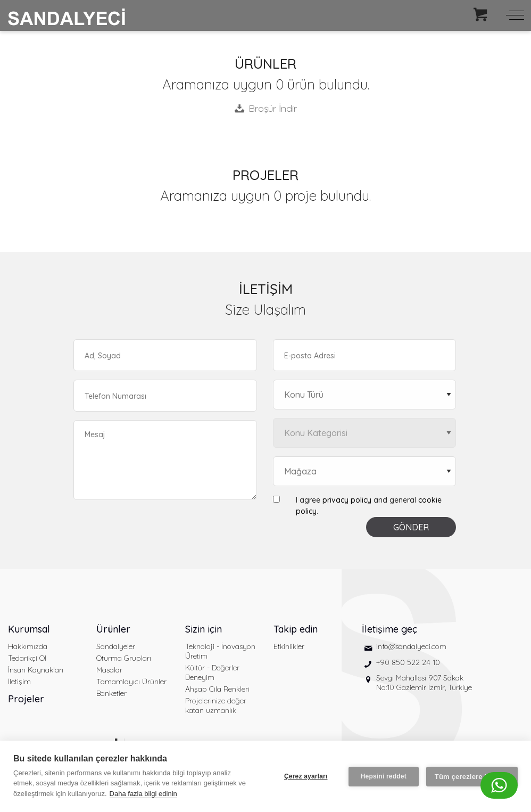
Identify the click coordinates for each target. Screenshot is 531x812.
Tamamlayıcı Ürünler (131, 682)
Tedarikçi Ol (27, 658)
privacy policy (347, 500)
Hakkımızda (28, 646)
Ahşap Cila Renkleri (217, 689)
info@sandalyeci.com (411, 646)
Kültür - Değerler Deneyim (212, 672)
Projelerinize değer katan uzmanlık (216, 706)
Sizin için (204, 629)
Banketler (111, 693)
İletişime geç (389, 629)
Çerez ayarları (306, 776)
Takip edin (296, 629)
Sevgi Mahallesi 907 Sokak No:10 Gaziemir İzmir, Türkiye (424, 683)
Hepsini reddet (384, 776)
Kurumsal (29, 629)
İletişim (19, 682)
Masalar (109, 670)
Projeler (26, 699)
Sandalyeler (116, 646)
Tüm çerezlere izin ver (472, 777)
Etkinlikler (289, 646)
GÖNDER (411, 527)
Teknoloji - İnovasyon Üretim (220, 651)
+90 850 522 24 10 (408, 662)
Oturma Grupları (124, 658)
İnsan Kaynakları (36, 670)
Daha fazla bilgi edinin (143, 794)
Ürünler (113, 629)
